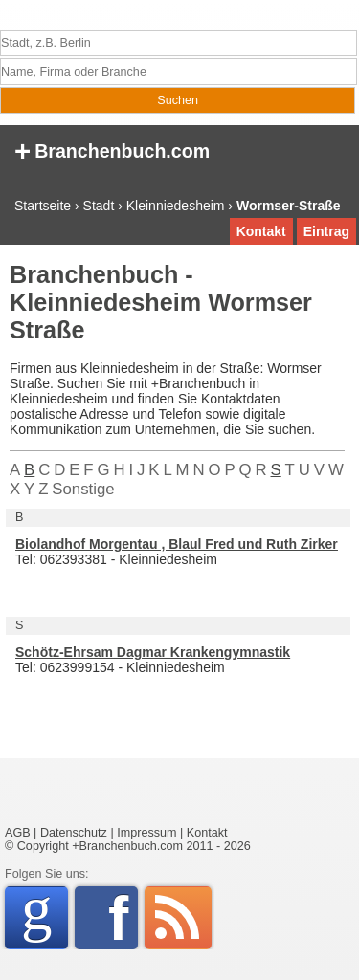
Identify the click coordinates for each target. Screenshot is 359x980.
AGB (18, 833)
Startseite (43, 206)
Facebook (123, 918)
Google (45, 915)
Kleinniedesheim (176, 206)
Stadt (99, 206)
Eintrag (326, 231)
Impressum (146, 833)
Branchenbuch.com (112, 150)
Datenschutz (74, 833)
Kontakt (261, 231)
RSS (178, 918)
